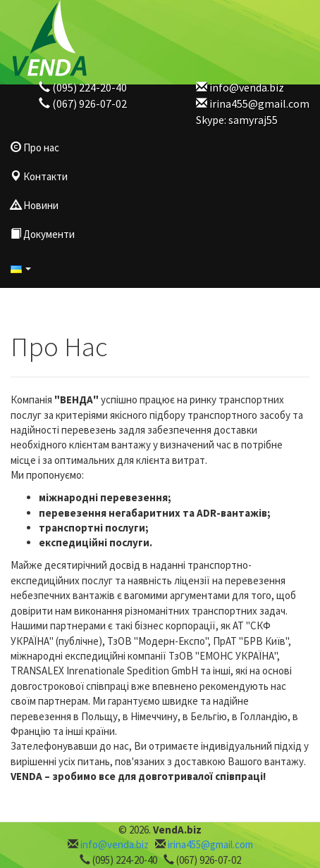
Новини (35, 205)
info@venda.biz (247, 87)
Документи (43, 234)
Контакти (39, 176)
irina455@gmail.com (259, 103)
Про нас (35, 147)
